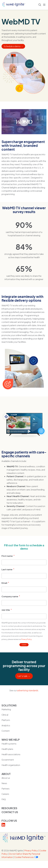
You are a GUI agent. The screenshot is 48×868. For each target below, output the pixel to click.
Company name (10, 596)
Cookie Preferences (24, 857)
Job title (6, 610)
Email (4, 583)
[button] (45, 5)
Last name (7, 569)
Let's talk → (24, 676)
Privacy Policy (26, 639)
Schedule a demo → (13, 46)
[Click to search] (40, 5)
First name (7, 556)
